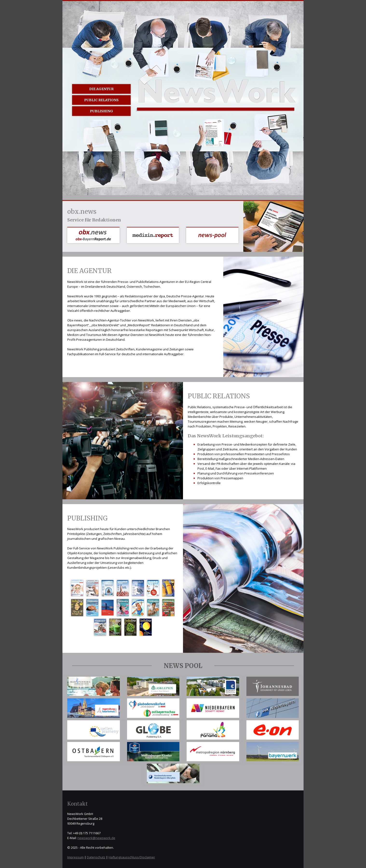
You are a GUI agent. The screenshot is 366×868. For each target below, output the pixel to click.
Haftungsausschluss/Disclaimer (132, 857)
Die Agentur (101, 89)
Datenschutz (96, 857)
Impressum (75, 857)
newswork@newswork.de (96, 838)
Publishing (102, 111)
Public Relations (101, 100)
